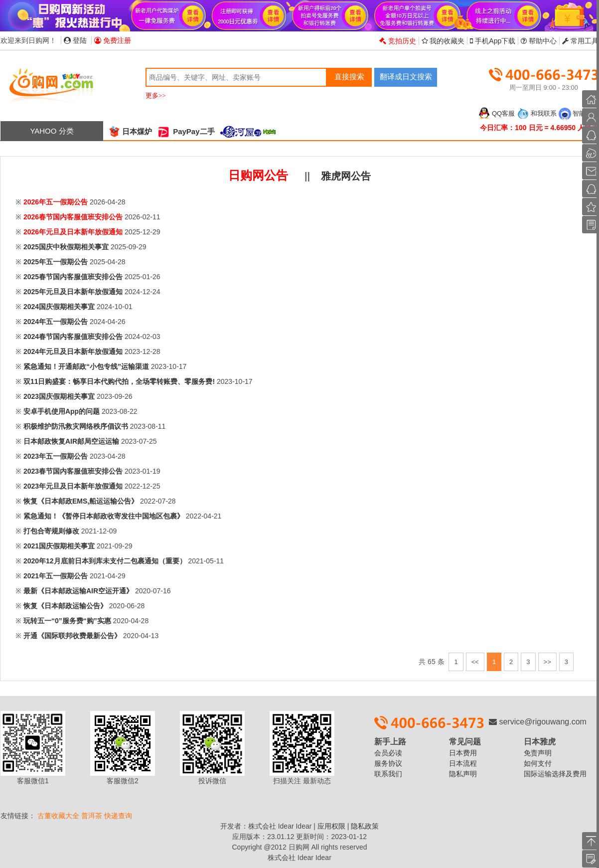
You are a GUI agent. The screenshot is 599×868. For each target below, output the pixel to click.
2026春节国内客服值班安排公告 (73, 217)
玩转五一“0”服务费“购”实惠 (67, 621)
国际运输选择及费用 (555, 774)
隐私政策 (365, 826)
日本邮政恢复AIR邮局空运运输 (71, 441)
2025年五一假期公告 (56, 262)
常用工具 (580, 41)
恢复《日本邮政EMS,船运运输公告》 (81, 501)
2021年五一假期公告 (56, 576)
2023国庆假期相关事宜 (59, 396)
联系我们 (388, 774)
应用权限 (331, 826)
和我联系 (537, 113)
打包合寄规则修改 (51, 531)
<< (475, 662)
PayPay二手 (186, 131)
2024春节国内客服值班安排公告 (73, 337)
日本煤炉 (130, 131)
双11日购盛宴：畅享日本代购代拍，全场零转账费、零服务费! (119, 381)
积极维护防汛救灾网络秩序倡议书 (76, 426)
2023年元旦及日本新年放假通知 (73, 486)
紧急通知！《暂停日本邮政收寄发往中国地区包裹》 (104, 516)
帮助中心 (539, 41)
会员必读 (388, 753)
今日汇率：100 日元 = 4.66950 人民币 (539, 128)
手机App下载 (493, 41)
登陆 (75, 40)
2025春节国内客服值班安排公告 (73, 277)
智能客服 (579, 113)
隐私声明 (463, 774)
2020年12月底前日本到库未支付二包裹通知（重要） (105, 561)
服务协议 (388, 763)
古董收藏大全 (58, 816)
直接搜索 (349, 77)
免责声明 (538, 753)
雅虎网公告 (346, 176)
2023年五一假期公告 (56, 456)
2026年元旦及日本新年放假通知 (73, 232)
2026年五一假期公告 (56, 202)
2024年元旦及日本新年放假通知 (73, 351)
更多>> (156, 95)
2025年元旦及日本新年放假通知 (73, 292)
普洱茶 (92, 816)
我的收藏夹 (443, 41)
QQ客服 (496, 113)
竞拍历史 (398, 41)
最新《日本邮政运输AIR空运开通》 (78, 591)
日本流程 (463, 763)
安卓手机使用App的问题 (62, 411)
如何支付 (538, 763)
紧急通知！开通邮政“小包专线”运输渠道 (86, 366)
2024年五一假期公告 (56, 322)
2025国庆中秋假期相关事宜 (66, 247)
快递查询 (118, 816)
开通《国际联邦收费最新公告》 (72, 636)
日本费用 (463, 753)
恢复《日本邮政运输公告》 (65, 606)
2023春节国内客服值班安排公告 (73, 471)
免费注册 (113, 40)
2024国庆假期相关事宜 (59, 307)
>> (547, 662)
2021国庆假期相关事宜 (59, 546)
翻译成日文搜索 (406, 77)
